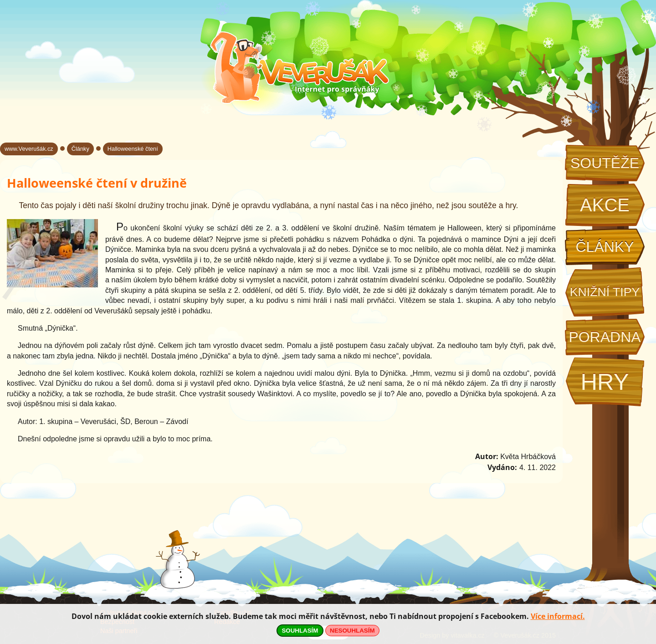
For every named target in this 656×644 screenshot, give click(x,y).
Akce (605, 205)
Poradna (605, 337)
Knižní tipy (605, 292)
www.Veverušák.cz (29, 149)
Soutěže (605, 163)
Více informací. (558, 616)
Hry (605, 382)
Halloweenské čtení (133, 149)
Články (605, 247)
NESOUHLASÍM (352, 631)
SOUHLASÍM (300, 631)
